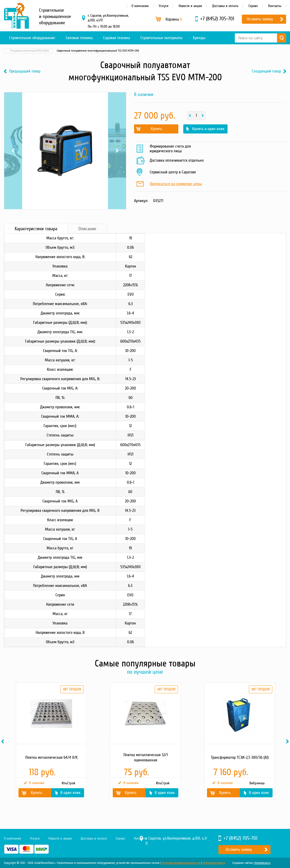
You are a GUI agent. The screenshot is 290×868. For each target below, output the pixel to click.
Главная (11, 51)
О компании (140, 6)
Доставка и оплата (225, 6)
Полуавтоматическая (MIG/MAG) (100, 51)
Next (117, 151)
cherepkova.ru (262, 863)
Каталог (29, 51)
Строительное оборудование (32, 38)
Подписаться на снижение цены (176, 184)
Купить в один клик (208, 129)
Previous (13, 151)
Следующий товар (266, 71)
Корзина (174, 19)
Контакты (275, 6)
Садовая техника (116, 38)
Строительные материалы (161, 38)
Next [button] (288, 741)
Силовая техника (79, 38)
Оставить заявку (260, 19)
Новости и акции (190, 6)
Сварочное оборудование (57, 51)
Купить (156, 129)
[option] (51, 741)
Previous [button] (3, 741)
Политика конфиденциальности (181, 863)
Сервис (253, 6)
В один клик (70, 793)
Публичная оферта (214, 863)
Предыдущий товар (25, 71)
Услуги (164, 6)
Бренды (199, 38)
